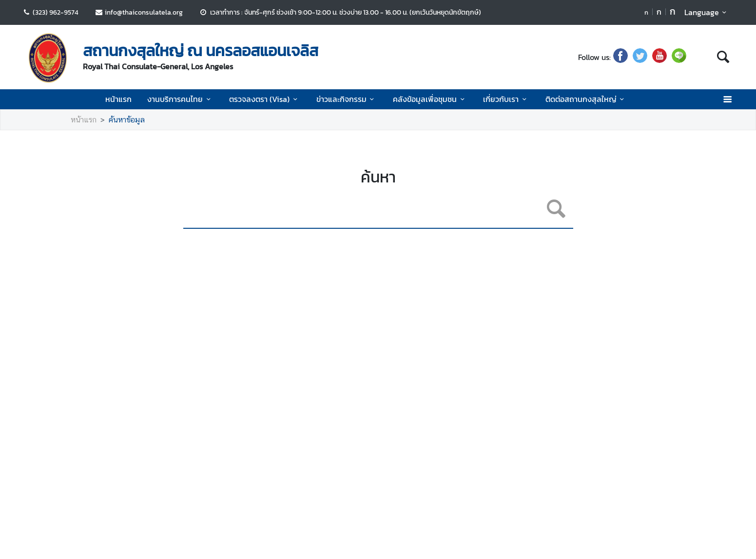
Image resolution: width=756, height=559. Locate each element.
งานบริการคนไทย (180, 99)
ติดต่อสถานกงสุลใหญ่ (586, 99)
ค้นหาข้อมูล (127, 120)
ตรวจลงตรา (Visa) (265, 99)
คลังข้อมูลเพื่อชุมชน (430, 99)
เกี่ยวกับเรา (506, 99)
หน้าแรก (118, 99)
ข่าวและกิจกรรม (347, 99)
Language (707, 12)
